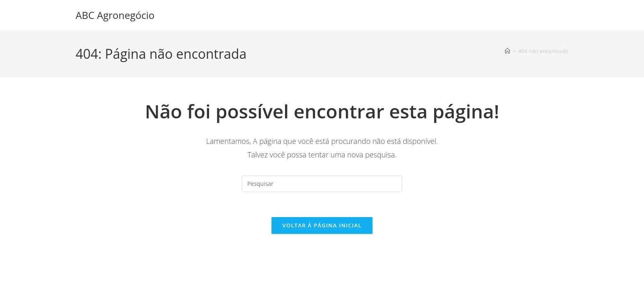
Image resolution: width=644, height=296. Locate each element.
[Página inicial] (507, 51)
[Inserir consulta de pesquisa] (322, 184)
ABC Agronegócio (115, 15)
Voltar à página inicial (322, 225)
